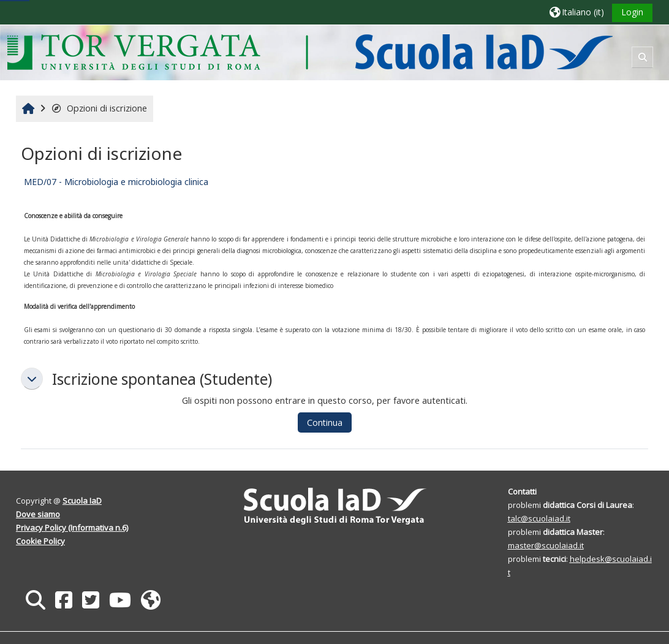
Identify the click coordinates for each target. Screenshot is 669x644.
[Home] (310, 52)
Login (632, 12)
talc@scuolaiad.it (539, 518)
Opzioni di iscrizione (99, 108)
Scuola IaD (82, 501)
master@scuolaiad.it (546, 545)
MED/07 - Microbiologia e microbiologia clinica (116, 182)
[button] (577, 12)
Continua (325, 422)
